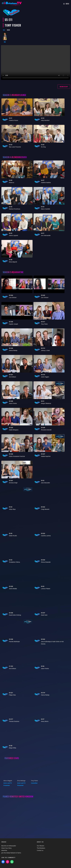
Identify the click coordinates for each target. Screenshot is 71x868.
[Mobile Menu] (66, 4)
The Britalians (41, 848)
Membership (64, 87)
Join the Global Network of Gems (11, 853)
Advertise (4, 850)
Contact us (40, 850)
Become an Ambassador (9, 846)
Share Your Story (6, 848)
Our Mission (41, 846)
